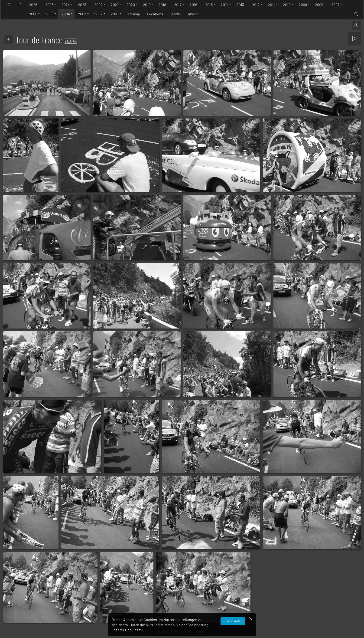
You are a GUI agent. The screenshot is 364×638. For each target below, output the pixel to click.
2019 (147, 5)
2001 (115, 14)
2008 (319, 5)
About (193, 14)
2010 (287, 5)
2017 (178, 5)
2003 (82, 14)
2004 (66, 14)
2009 (303, 5)
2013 (240, 5)
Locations (155, 14)
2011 (271, 5)
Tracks (175, 14)
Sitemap (133, 14)
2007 (335, 5)
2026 (33, 5)
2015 (209, 5)
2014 (225, 5)
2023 (82, 5)
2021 (115, 5)
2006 (33, 14)
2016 (193, 5)
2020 (131, 5)
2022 (98, 5)
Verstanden (234, 621)
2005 (49, 14)
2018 (162, 5)
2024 (66, 5)
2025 (49, 5)
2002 (98, 14)
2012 (256, 5)
